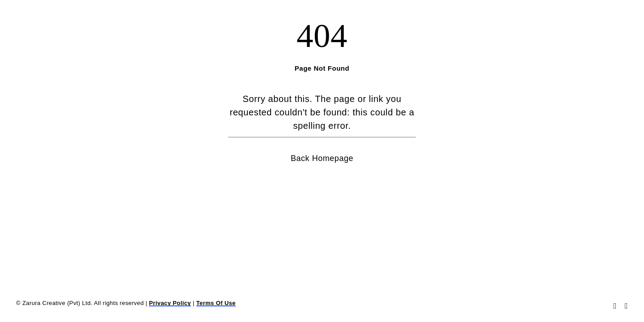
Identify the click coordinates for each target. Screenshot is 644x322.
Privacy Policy (170, 303)
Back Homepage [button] (322, 158)
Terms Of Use (216, 303)
